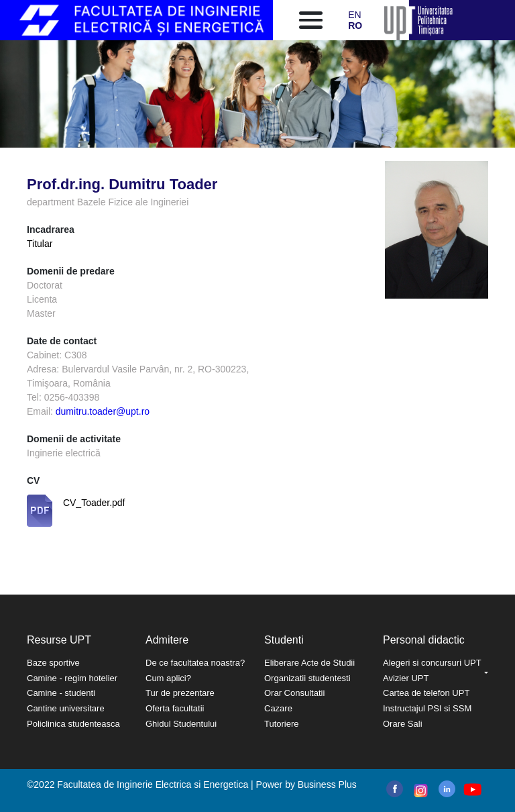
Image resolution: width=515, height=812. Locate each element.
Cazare (278, 708)
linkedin (447, 789)
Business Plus (327, 784)
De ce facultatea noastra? (195, 663)
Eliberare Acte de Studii (309, 663)
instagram (419, 791)
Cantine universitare (66, 708)
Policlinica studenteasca (73, 724)
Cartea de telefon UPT (426, 693)
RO (355, 26)
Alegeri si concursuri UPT (432, 663)
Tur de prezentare (180, 693)
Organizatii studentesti (307, 678)
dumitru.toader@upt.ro (103, 411)
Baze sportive (53, 663)
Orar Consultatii (294, 693)
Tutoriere (282, 724)
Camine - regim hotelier (72, 678)
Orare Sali (403, 724)
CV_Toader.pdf (94, 503)
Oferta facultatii (175, 708)
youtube (472, 790)
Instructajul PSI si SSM (427, 708)
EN (354, 15)
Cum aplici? (168, 678)
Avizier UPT (406, 678)
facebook (395, 789)
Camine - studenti (61, 693)
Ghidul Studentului (181, 724)
